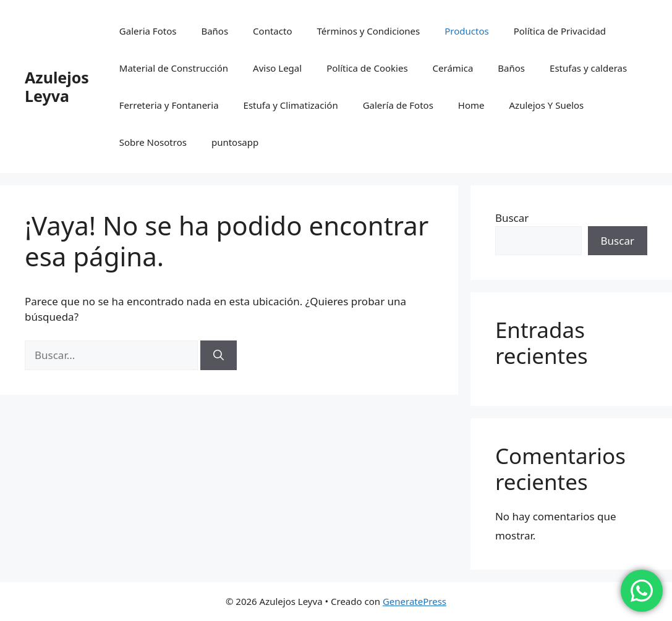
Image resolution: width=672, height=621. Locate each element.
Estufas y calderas (588, 68)
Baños (215, 31)
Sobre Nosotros (153, 142)
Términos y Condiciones (368, 31)
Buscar (512, 218)
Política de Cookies (367, 68)
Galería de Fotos (398, 105)
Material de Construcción (174, 68)
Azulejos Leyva (57, 87)
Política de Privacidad (560, 31)
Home (471, 105)
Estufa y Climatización (291, 105)
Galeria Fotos (148, 31)
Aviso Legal (277, 68)
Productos (466, 31)
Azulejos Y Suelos (547, 105)
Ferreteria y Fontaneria (169, 105)
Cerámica (453, 68)
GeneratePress (415, 601)
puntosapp (235, 142)
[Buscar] (219, 355)
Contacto (272, 31)
